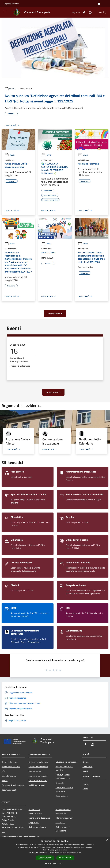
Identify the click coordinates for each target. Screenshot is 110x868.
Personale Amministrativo (13, 785)
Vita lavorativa (35, 771)
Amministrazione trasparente (63, 811)
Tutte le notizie (55, 314)
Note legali (60, 822)
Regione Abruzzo (11, 4)
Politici (5, 781)
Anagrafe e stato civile (38, 762)
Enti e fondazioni (9, 776)
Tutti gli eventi (53, 392)
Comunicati (87, 767)
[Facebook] (83, 12)
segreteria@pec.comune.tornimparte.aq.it (20, 837)
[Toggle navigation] (5, 12)
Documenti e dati (9, 790)
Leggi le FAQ (34, 822)
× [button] (107, 840)
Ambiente (60, 783)
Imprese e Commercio (38, 776)
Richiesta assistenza (37, 827)
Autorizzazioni (62, 796)
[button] (55, 864)
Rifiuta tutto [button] (65, 858)
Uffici (4, 771)
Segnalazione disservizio (39, 818)
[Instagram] (89, 12)
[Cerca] (105, 12)
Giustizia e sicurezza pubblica (65, 768)
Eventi (85, 789)
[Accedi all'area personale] (99, 4)
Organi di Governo (10, 762)
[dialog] (55, 853)
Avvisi (12, 89)
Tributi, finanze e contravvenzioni (63, 777)
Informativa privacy (64, 818)
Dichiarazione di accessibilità (63, 829)
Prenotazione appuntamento (35, 811)
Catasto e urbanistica (38, 781)
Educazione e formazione (67, 762)
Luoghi (85, 784)
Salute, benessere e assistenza (64, 789)
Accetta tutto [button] (45, 858)
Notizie (86, 762)
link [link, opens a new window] (80, 852)
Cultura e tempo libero (38, 767)
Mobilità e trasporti (37, 785)
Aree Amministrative (11, 767)
